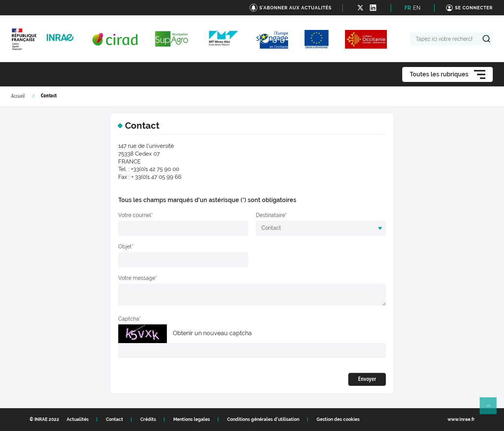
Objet (125, 247)
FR (408, 8)
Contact (114, 419)
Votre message (137, 278)
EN (417, 8)
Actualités (78, 419)
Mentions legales (192, 419)
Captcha (129, 319)
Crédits (148, 419)
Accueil (18, 96)
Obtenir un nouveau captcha (212, 333)
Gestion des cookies (338, 419)
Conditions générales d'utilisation (263, 419)
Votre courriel (135, 215)
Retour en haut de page (491, 409)
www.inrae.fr (461, 419)
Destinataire (271, 215)
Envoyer (367, 379)
